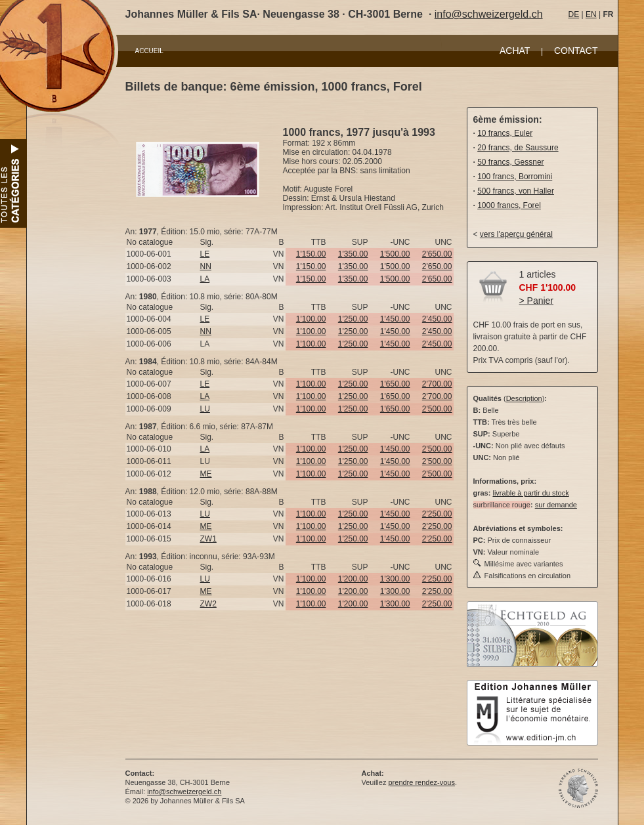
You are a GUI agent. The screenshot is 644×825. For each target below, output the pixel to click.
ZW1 (208, 539)
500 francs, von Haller (516, 191)
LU (205, 409)
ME (206, 474)
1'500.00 (395, 254)
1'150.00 (311, 254)
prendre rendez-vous (421, 782)
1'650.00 (395, 384)
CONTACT (576, 51)
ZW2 (208, 604)
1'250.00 (353, 319)
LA (205, 279)
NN (206, 266)
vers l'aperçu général (516, 234)
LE (205, 254)
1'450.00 (395, 319)
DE (574, 14)
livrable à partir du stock (530, 493)
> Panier (537, 301)
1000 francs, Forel (509, 205)
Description (524, 398)
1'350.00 (353, 254)
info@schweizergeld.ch (489, 14)
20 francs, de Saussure (518, 148)
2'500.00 (437, 409)
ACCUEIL (149, 51)
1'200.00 (353, 579)
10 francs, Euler (505, 133)
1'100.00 (311, 319)
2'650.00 (437, 254)
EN (591, 14)
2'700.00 (437, 384)
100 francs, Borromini (515, 177)
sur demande (556, 505)
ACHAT (515, 51)
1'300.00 (395, 579)
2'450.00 (437, 319)
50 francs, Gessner (510, 162)
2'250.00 (437, 514)
